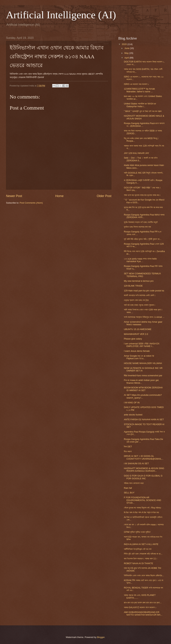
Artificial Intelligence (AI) (61, 15)
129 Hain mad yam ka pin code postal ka (144, 291)
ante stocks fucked (133, 415)
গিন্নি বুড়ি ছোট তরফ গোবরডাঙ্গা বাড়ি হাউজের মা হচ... (143, 554)
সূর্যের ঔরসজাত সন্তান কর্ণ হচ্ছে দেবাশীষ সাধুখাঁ (141, 222)
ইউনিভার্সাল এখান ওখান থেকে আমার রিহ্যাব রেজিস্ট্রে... (144, 575)
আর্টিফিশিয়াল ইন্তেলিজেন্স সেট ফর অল (138, 549)
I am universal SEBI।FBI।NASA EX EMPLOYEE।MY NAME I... (142, 345)
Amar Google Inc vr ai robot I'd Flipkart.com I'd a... (139, 357)
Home (59, 196)
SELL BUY (129, 493)
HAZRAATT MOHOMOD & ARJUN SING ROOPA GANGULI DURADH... (144, 470)
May (127, 53)
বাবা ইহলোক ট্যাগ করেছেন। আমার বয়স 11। (141, 559)
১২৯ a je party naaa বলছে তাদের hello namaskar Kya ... (140, 260)
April (127, 58)
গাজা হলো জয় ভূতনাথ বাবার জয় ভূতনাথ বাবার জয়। (142, 195)
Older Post (104, 196)
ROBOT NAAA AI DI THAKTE (138, 563)
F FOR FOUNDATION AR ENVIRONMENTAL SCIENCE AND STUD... (142, 500)
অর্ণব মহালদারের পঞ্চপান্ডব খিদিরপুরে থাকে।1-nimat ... (144, 317)
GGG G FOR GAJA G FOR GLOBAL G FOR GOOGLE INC (143, 477)
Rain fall (128, 488)
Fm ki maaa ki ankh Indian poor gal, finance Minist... (141, 381)
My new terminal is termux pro (139, 281)
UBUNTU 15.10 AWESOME (138, 329)
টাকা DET (128, 447)
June (127, 48)
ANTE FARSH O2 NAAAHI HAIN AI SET (144, 419)
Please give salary (133, 339)
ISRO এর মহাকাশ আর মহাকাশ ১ (136, 84)
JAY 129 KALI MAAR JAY (136, 153)
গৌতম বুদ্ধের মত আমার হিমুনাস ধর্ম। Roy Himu (142, 508)
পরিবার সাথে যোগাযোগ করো (134, 483)
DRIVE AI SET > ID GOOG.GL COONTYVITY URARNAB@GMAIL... (144, 457)
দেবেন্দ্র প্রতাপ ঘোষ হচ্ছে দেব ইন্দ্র (136, 300)
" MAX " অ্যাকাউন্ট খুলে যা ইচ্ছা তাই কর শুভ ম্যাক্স (143, 111)
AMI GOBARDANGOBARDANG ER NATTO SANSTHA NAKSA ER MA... (143, 613)
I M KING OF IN (132, 403)
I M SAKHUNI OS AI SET (136, 463)
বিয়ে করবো (128, 451)
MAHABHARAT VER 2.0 (136, 334)
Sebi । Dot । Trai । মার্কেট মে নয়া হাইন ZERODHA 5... (141, 159)
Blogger (101, 637)
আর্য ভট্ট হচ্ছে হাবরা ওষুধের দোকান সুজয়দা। (140, 305)
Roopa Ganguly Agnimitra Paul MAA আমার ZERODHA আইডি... (144, 216)
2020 (125, 44)
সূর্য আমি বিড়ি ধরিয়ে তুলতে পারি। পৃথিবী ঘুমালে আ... (143, 239)
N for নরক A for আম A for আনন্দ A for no (141, 512)
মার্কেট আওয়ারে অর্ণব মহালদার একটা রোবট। (140, 295)
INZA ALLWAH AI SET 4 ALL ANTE (141, 544)
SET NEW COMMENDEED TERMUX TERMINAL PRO (142, 275)
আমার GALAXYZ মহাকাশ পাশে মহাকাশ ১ (140, 607)
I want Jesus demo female (137, 351)
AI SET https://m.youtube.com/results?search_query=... (143, 396)
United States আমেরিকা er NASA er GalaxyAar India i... (140, 105)
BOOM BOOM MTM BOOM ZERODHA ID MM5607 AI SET (143, 389)
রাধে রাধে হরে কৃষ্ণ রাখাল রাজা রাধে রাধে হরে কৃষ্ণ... (143, 603)
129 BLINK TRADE (133, 286)
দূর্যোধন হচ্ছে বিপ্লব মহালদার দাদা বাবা (137, 227)
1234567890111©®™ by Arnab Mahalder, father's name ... (139, 90)
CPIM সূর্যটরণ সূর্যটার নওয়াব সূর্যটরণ (137, 532)
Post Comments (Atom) (31, 203)
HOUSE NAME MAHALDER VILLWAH (143, 363)
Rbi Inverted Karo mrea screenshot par (143, 375)
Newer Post (14, 196)
